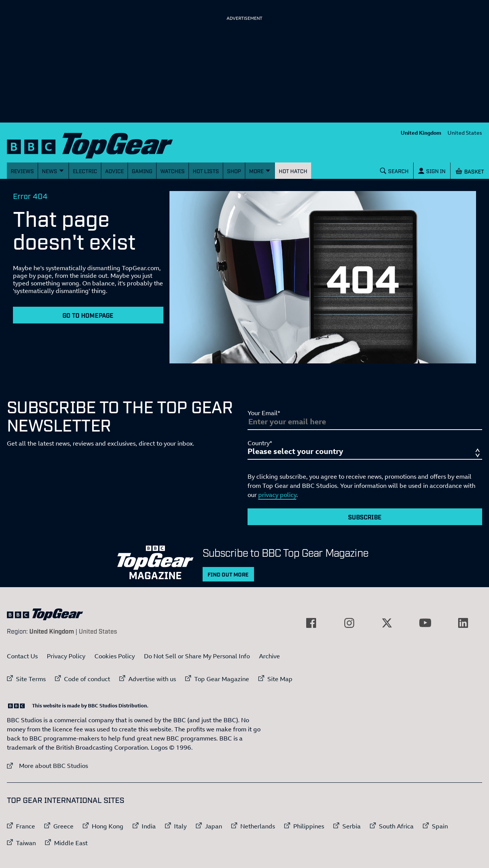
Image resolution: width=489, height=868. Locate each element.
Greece (63, 826)
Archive (269, 656)
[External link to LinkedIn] (463, 623)
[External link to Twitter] (387, 623)
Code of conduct (87, 679)
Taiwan (26, 843)
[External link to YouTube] (425, 623)
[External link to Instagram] (349, 623)
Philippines (309, 826)
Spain (440, 826)
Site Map (280, 679)
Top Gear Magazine (222, 679)
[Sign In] (432, 171)
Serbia (352, 826)
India (149, 826)
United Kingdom (421, 133)
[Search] (395, 171)
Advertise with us (152, 679)
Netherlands (258, 826)
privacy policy (277, 495)
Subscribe (365, 517)
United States (465, 133)
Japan (213, 826)
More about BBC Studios (47, 765)
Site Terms (31, 679)
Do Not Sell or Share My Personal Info (197, 656)
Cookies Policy (115, 656)
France (26, 826)
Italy (180, 826)
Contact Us (22, 656)
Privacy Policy (66, 656)
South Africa (396, 826)
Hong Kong (108, 826)
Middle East (71, 843)
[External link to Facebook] (311, 623)
